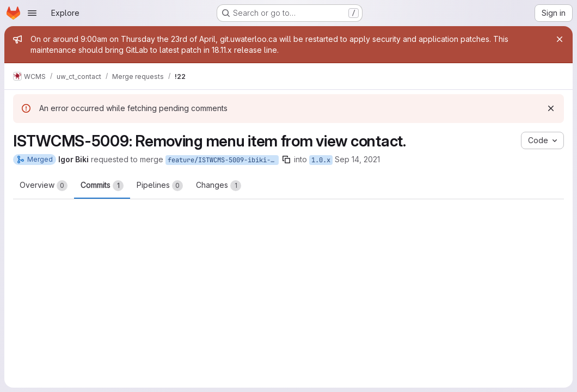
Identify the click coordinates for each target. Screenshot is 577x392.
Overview (44, 186)
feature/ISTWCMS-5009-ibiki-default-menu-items (223, 160)
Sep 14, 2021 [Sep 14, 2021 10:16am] (357, 159)
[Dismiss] (551, 108)
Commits (102, 186)
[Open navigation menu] (32, 13)
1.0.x (321, 160)
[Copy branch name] (286, 160)
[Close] (560, 39)
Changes (219, 186)
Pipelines (160, 186)
